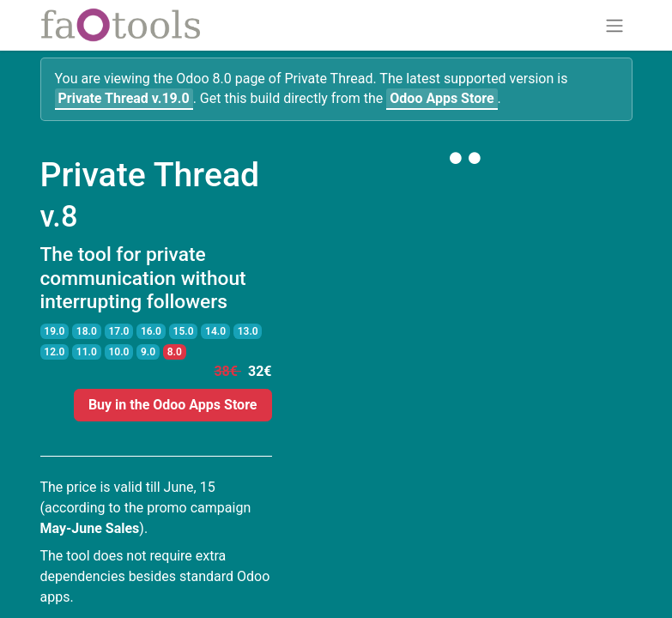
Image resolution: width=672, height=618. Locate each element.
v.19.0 (124, 98)
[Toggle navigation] (614, 25)
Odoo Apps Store (442, 98)
